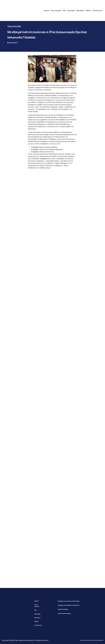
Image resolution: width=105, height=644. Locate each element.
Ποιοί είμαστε (56, 10)
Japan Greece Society (64, 613)
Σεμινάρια (71, 10)
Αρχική (47, 10)
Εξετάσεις (80, 10)
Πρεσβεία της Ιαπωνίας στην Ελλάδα (69, 601)
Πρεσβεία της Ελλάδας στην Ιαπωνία (69, 605)
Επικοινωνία (97, 10)
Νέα (64, 10)
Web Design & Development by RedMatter (92, 640)
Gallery (88, 10)
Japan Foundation (63, 609)
